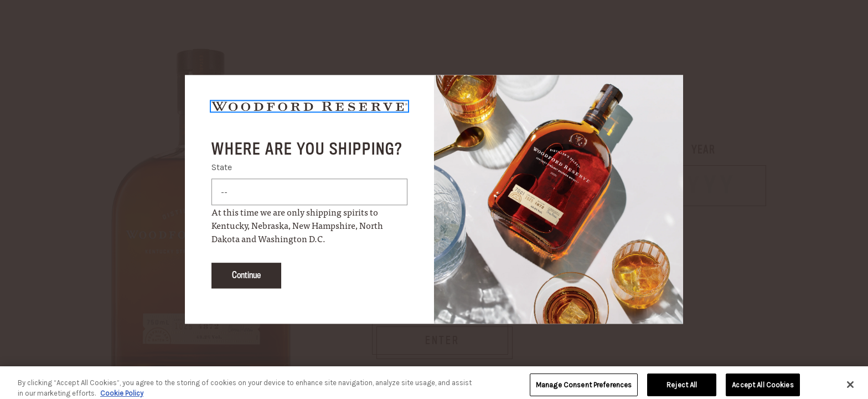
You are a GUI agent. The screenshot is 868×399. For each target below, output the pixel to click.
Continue (246, 276)
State (222, 168)
